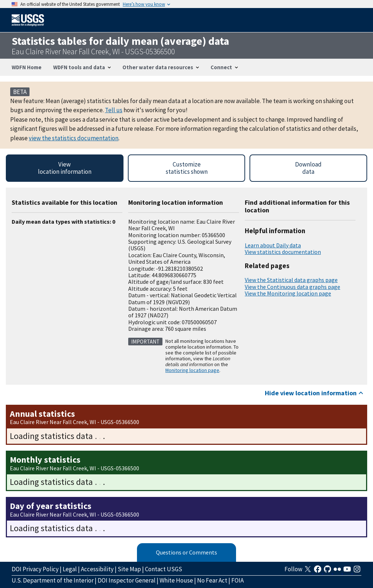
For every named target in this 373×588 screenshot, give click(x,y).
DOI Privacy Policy (35, 569)
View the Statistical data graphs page (291, 280)
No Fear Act (212, 580)
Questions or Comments (186, 552)
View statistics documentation (283, 252)
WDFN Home (27, 67)
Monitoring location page (192, 370)
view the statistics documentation (74, 138)
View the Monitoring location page (288, 293)
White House (176, 580)
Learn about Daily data (273, 245)
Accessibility (97, 569)
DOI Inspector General (127, 580)
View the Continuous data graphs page (292, 287)
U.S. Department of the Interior (53, 580)
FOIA (237, 580)
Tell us (114, 110)
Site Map (129, 569)
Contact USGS (164, 569)
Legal (70, 569)
